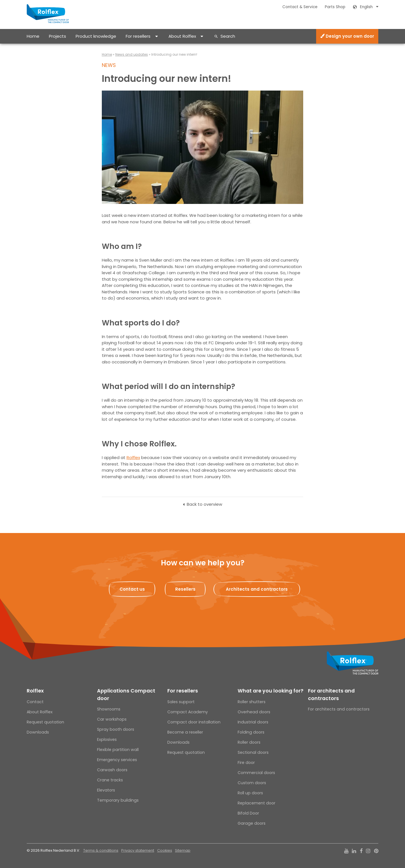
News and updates (132, 54)
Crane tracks (110, 780)
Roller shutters (252, 702)
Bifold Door (248, 813)
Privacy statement (138, 850)
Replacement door (256, 803)
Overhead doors (254, 712)
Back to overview (204, 504)
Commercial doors (256, 773)
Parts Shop (335, 7)
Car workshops (112, 719)
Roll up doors (250, 793)
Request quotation (45, 722)
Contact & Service (300, 7)
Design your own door (347, 36)
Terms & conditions (101, 850)
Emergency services (117, 760)
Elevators (106, 790)
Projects (58, 36)
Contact (35, 702)
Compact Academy (188, 712)
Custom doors (252, 783)
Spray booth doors (116, 729)
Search (228, 36)
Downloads (38, 732)
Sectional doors (253, 752)
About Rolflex (182, 36)
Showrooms (109, 709)
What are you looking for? (271, 691)
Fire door (246, 763)
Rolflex (133, 457)
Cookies (165, 850)
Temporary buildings (118, 800)
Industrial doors (253, 722)
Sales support (181, 702)
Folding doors (251, 732)
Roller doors (249, 742)
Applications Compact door (126, 694)
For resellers (138, 36)
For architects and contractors (331, 694)
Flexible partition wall (118, 750)
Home (33, 36)
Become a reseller (185, 732)
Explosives (107, 739)
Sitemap (183, 850)
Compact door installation (194, 722)
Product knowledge (96, 36)
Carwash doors (112, 770)
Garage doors (252, 823)
